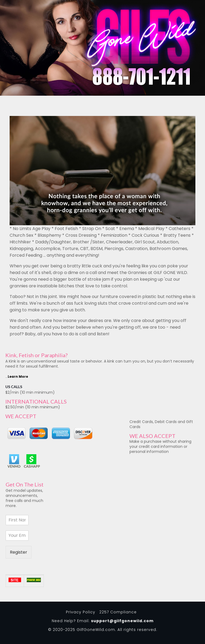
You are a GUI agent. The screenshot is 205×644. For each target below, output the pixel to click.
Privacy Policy (81, 612)
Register (19, 552)
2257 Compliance (118, 612)
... (17, 377)
